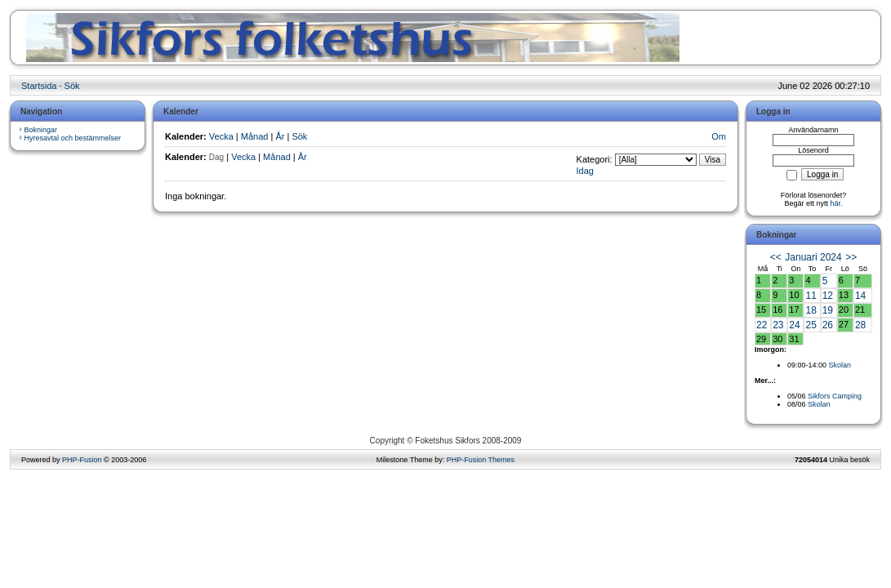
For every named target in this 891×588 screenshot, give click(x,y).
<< (776, 257)
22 (762, 325)
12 (828, 296)
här (836, 203)
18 (811, 310)
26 (828, 325)
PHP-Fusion (82, 460)
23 (778, 325)
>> (851, 257)
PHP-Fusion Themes (481, 460)
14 (860, 296)
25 (811, 325)
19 (828, 310)
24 (794, 325)
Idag (585, 171)
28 (860, 325)
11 (811, 296)
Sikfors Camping (835, 396)
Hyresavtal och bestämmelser (73, 138)
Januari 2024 (813, 257)
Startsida (39, 86)
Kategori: (595, 159)
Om (719, 136)
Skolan (840, 365)
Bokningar (41, 130)
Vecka (221, 136)
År (280, 136)
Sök (72, 86)
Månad (255, 136)
